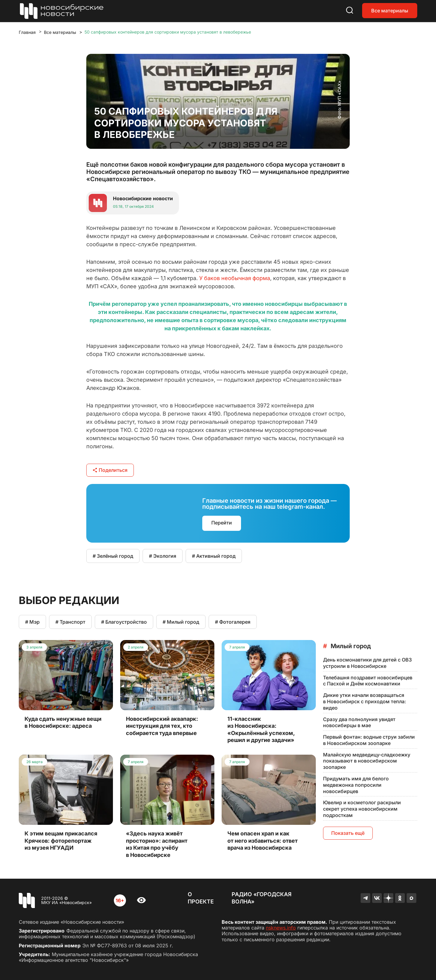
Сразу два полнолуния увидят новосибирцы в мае (359, 722)
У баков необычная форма (235, 278)
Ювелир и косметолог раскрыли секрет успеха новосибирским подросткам (362, 809)
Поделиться (110, 470)
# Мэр (32, 622)
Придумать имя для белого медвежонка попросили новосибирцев (356, 785)
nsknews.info (281, 928)
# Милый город (181, 622)
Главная (27, 32)
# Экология (163, 556)
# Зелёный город (113, 556)
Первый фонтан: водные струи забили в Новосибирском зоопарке (369, 740)
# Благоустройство (124, 622)
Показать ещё (348, 833)
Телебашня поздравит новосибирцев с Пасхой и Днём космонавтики (368, 681)
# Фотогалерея (233, 622)
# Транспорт (70, 622)
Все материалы (390, 11)
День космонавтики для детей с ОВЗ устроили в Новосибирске (367, 663)
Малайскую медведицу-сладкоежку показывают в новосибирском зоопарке (367, 761)
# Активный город (214, 556)
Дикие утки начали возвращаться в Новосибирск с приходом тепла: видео (365, 701)
